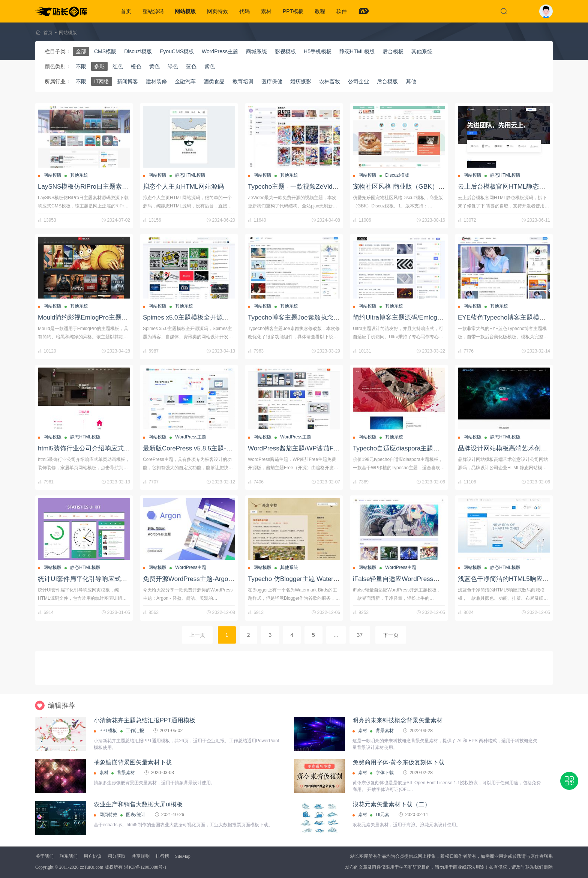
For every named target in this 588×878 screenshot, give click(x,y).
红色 (118, 66)
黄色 (154, 66)
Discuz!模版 (138, 51)
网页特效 (217, 11)
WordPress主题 (220, 51)
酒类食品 (214, 81)
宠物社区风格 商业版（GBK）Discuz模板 (412, 187)
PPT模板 (293, 11)
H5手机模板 (318, 51)
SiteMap (183, 856)
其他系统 (422, 51)
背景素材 (385, 731)
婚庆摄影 (301, 81)
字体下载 (385, 773)
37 (360, 635)
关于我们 (45, 856)
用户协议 (93, 856)
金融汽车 (185, 81)
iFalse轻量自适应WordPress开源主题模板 (412, 579)
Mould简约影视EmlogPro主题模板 (86, 317)
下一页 (391, 635)
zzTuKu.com (91, 867)
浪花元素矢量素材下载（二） (391, 804)
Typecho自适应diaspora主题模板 (399, 448)
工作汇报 (135, 731)
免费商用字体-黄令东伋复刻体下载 (398, 762)
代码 (244, 11)
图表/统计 (136, 815)
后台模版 (387, 81)
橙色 (136, 66)
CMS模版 (105, 51)
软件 (342, 11)
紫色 (210, 66)
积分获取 (117, 856)
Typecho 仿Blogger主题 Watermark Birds (306, 579)
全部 (81, 51)
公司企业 (358, 81)
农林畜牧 (330, 81)
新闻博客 (127, 81)
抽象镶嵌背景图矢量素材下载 (133, 762)
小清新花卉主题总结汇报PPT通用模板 (145, 720)
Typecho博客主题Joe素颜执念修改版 (300, 317)
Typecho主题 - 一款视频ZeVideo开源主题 (306, 187)
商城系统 (256, 51)
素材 (266, 11)
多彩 (99, 66)
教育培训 (243, 81)
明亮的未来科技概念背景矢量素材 (397, 720)
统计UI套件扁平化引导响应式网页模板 (92, 579)
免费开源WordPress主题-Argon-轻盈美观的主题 (211, 579)
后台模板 (393, 51)
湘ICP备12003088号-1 (145, 867)
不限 (81, 66)
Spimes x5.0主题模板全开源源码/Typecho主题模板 (215, 317)
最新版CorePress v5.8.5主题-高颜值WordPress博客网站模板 (229, 448)
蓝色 (191, 66)
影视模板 (285, 51)
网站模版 (185, 11)
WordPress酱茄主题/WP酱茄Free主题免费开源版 (318, 448)
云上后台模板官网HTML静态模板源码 (511, 187)
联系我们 (69, 856)
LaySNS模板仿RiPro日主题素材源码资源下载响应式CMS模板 (125, 187)
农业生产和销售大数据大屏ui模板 (138, 804)
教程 (320, 11)
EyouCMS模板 (177, 51)
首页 (126, 11)
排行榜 (162, 856)
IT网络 (102, 81)
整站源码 (153, 11)
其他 (411, 81)
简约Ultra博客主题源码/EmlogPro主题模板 (413, 317)
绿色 (173, 66)
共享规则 (141, 856)
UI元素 (382, 815)
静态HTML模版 (357, 51)
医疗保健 (272, 81)
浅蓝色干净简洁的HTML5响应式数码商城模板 (523, 579)
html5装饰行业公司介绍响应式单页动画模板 (100, 448)
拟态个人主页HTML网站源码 (183, 187)
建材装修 (156, 81)
